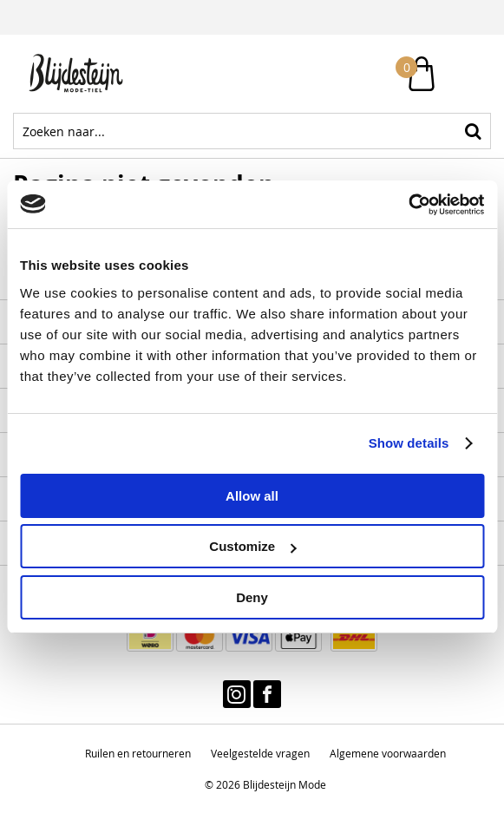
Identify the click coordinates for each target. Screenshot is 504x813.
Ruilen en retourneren (138, 753)
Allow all (252, 496)
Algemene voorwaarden (388, 753)
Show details (409, 443)
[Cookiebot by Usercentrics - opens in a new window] (408, 205)
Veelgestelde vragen (260, 753)
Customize (252, 546)
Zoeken (473, 131)
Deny (252, 597)
